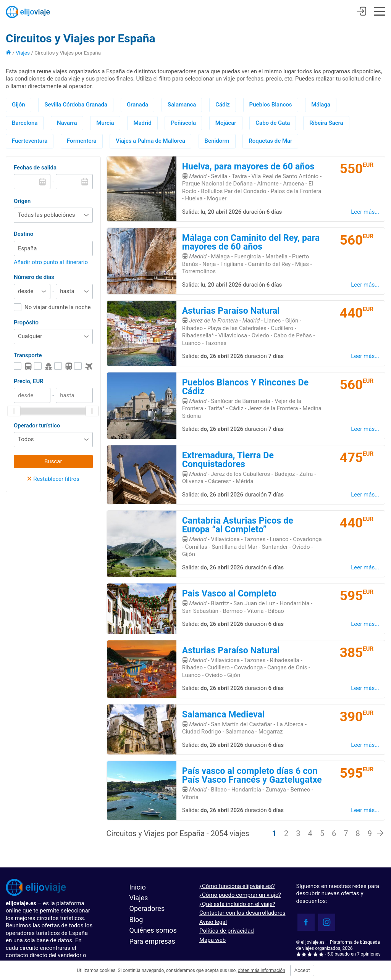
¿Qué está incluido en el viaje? (237, 904)
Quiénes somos (153, 930)
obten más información (262, 970)
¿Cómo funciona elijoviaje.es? (237, 886)
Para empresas (152, 941)
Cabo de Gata (273, 123)
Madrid (142, 123)
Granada (137, 105)
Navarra (67, 123)
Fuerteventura (30, 141)
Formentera (82, 141)
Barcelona (25, 123)
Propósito (26, 322)
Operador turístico (37, 426)
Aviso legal (213, 922)
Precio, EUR (29, 381)
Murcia (105, 123)
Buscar (53, 461)
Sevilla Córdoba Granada (76, 105)
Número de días (34, 277)
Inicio (138, 887)
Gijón (19, 105)
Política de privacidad (227, 931)
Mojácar (226, 123)
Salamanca (182, 105)
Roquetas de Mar (270, 141)
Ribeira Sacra (326, 123)
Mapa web (212, 940)
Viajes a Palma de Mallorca (150, 141)
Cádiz (223, 105)
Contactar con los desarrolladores (242, 913)
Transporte (28, 355)
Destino (23, 234)
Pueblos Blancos (271, 105)
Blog (136, 920)
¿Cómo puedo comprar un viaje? (240, 895)
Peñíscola (183, 123)
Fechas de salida (35, 168)
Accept (302, 970)
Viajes (23, 53)
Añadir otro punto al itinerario (51, 262)
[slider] (14, 411)
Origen (22, 201)
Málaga (321, 105)
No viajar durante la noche (58, 307)
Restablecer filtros (53, 479)
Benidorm (217, 141)
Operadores (147, 908)
